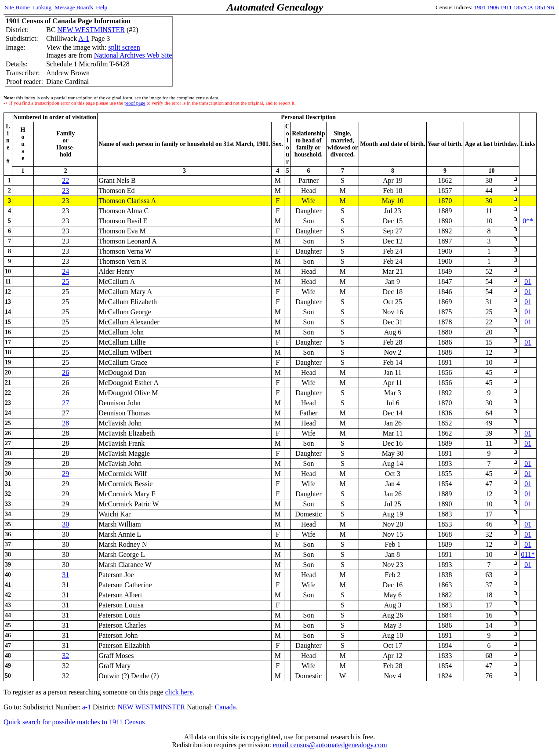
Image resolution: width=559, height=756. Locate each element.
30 (65, 524)
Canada (225, 707)
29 (65, 474)
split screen (124, 47)
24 (65, 271)
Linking (42, 7)
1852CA (523, 7)
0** (528, 221)
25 (65, 282)
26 (65, 373)
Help (102, 7)
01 (528, 282)
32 (65, 656)
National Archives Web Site (133, 55)
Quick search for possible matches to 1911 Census (74, 722)
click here (179, 692)
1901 (480, 7)
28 (65, 423)
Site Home (17, 7)
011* (528, 554)
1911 (506, 7)
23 (65, 191)
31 (65, 575)
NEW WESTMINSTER (91, 30)
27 (65, 403)
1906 (493, 7)
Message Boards (74, 7)
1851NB (544, 7)
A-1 (84, 38)
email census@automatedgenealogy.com (330, 745)
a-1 (87, 707)
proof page (135, 103)
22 (65, 180)
